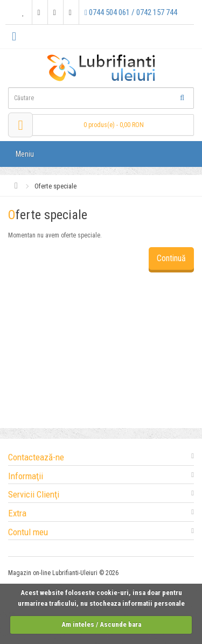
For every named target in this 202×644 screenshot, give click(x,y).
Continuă (171, 258)
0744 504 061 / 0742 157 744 (131, 12)
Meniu (25, 154)
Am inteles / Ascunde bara (101, 624)
